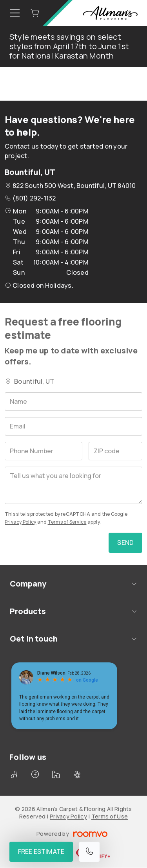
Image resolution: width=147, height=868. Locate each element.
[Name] (73, 402)
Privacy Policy (20, 522)
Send (125, 542)
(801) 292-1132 (34, 198)
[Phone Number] (44, 451)
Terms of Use (110, 816)
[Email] (73, 426)
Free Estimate (41, 851)
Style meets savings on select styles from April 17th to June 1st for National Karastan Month (69, 46)
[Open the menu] (15, 13)
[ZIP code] (115, 451)
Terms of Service (67, 522)
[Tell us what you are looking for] (73, 485)
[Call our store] (89, 852)
